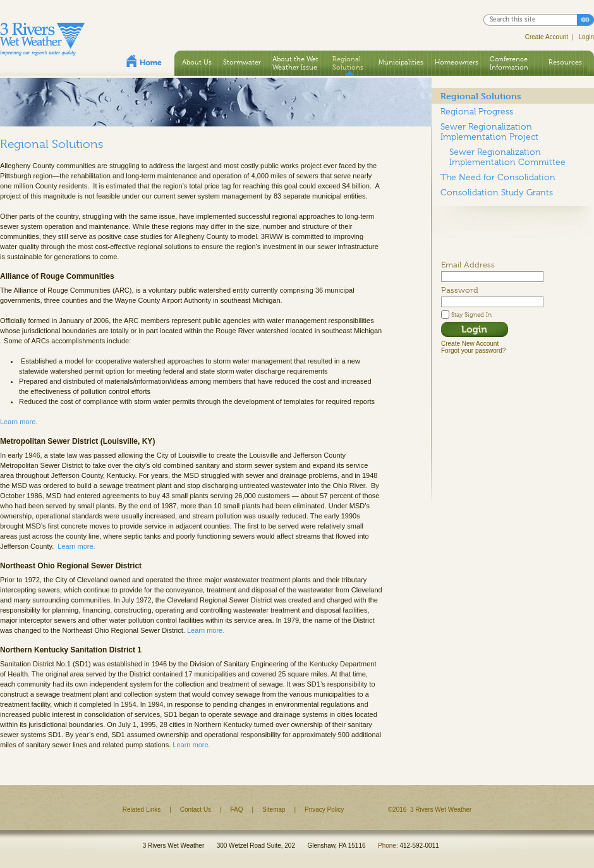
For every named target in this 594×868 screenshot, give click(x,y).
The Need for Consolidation (498, 177)
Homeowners (457, 62)
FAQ (237, 810)
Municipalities (401, 62)
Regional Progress (477, 111)
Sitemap (274, 810)
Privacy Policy (324, 810)
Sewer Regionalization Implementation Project (489, 131)
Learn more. (19, 422)
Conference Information (509, 63)
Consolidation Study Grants (497, 192)
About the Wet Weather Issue (295, 63)
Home (144, 61)
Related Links (142, 810)
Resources (565, 62)
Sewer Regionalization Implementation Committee (507, 157)
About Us (197, 62)
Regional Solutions (348, 63)
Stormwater (242, 62)
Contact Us (196, 810)
